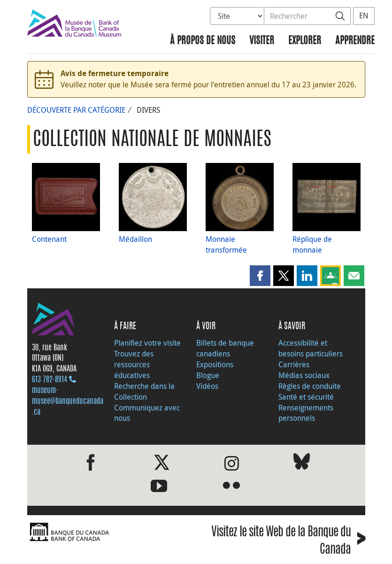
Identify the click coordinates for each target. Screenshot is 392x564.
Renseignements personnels (306, 413)
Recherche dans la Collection (144, 391)
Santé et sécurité (306, 397)
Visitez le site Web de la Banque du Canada (288, 542)
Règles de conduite (310, 386)
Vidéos (207, 386)
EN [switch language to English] (364, 15)
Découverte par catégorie (76, 110)
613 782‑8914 (50, 380)
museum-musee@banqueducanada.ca (68, 402)
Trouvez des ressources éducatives (134, 364)
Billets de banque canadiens (225, 348)
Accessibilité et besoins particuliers (311, 348)
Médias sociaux (304, 375)
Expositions (215, 364)
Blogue (208, 375)
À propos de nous (203, 41)
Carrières (294, 364)
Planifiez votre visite (147, 343)
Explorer (305, 41)
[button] (260, 276)
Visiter (262, 41)
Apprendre (355, 41)
